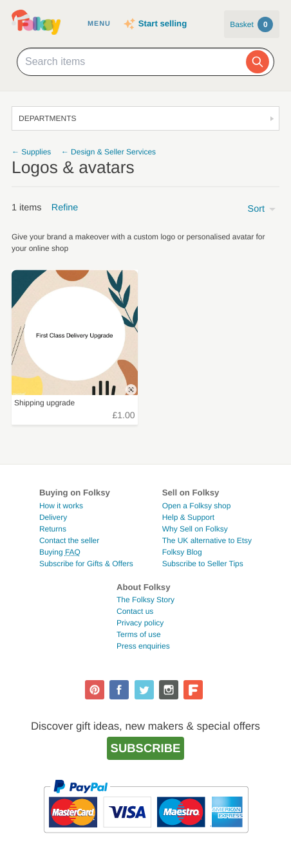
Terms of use (139, 634)
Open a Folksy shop (197, 506)
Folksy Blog (182, 552)
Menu (99, 24)
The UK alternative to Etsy (207, 540)
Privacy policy (140, 623)
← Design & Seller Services (108, 152)
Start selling (163, 23)
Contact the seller (69, 540)
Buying (60, 552)
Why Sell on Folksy (195, 529)
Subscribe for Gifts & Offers (86, 564)
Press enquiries (143, 646)
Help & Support (188, 517)
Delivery (53, 517)
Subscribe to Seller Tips (203, 564)
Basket (251, 24)
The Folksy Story (145, 600)
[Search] (258, 62)
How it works (61, 506)
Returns (53, 529)
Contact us (135, 611)
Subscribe (146, 748)
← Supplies (31, 152)
